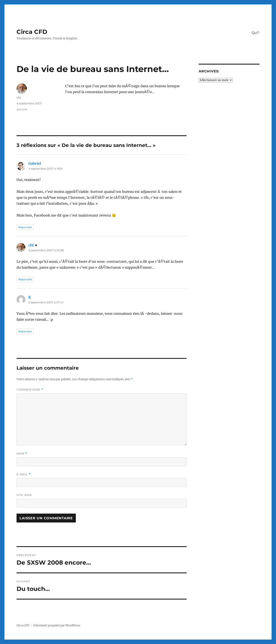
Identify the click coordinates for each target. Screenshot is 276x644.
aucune (22, 109)
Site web (24, 495)
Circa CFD (32, 32)
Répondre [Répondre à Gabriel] (25, 227)
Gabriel (35, 163)
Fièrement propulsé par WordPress (57, 625)
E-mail (24, 474)
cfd (19, 97)
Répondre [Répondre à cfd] (25, 279)
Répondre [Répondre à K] (25, 331)
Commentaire (30, 390)
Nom (22, 454)
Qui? (256, 33)
